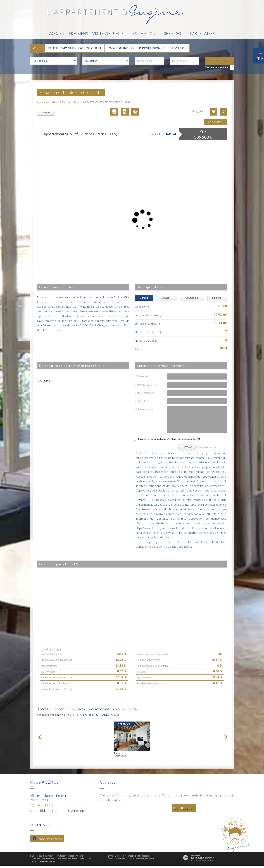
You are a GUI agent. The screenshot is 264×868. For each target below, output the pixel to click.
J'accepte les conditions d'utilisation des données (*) (169, 439)
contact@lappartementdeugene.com (57, 810)
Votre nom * (142, 376)
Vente (38, 48)
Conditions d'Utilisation (149, 547)
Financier (217, 298)
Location (179, 48)
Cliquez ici (184, 808)
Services (173, 33)
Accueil (57, 33)
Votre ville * (142, 401)
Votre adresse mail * (147, 385)
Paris (76, 102)
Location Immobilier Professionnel (137, 48)
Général (144, 298)
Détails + (167, 298)
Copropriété (192, 298)
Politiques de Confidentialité (202, 542)
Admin (81, 859)
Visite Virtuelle (108, 33)
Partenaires (203, 33)
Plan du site (35, 859)
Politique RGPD (50, 861)
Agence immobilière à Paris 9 (53, 102)
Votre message (144, 409)
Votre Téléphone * (146, 393)
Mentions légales (49, 859)
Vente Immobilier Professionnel (75, 48)
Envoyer (187, 447)
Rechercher (219, 61)
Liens (75, 859)
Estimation (144, 33)
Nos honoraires (64, 859)
